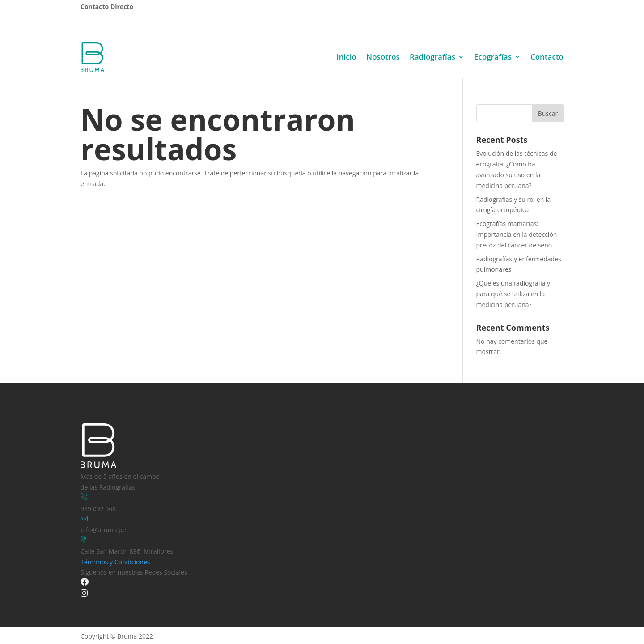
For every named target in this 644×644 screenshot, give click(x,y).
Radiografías (432, 57)
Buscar (548, 113)
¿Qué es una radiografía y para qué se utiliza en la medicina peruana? (513, 294)
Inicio (347, 57)
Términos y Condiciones (115, 562)
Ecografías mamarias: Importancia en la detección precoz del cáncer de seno (517, 234)
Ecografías (493, 57)
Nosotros (383, 57)
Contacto (547, 57)
